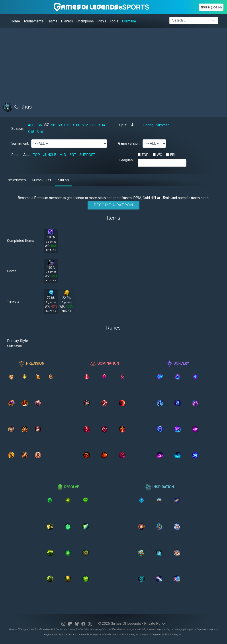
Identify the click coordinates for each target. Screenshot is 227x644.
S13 (94, 125)
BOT (73, 155)
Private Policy (155, 623)
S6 (40, 125)
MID (63, 155)
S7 (46, 125)
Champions (85, 21)
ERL (173, 155)
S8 (53, 125)
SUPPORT (87, 155)
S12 (85, 125)
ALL (31, 125)
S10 (67, 125)
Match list (42, 180)
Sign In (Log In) (211, 7)
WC (159, 155)
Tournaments (33, 21)
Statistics (17, 180)
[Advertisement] (113, 63)
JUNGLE (50, 155)
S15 (31, 132)
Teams (52, 21)
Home (15, 21)
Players (67, 21)
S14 (102, 125)
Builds (64, 180)
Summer (162, 125)
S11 (76, 125)
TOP (36, 155)
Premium (129, 21)
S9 (60, 125)
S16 (40, 132)
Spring (148, 125)
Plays (102, 21)
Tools (114, 21)
